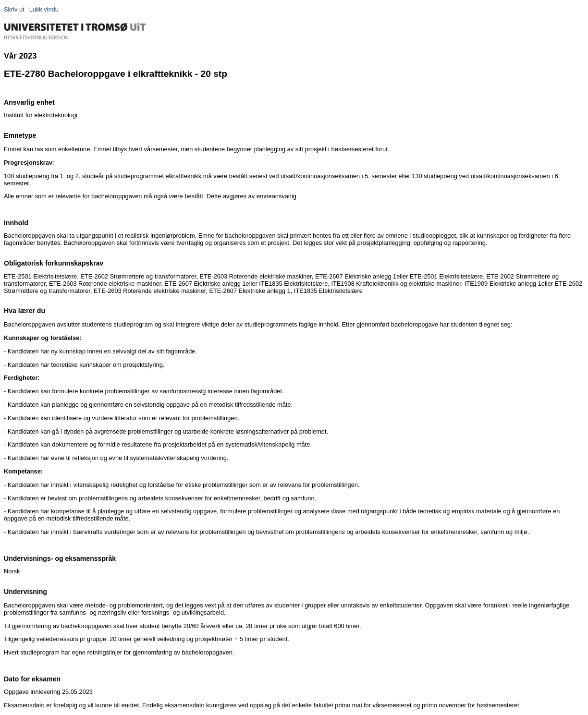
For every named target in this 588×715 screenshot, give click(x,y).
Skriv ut (14, 9)
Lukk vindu (44, 9)
